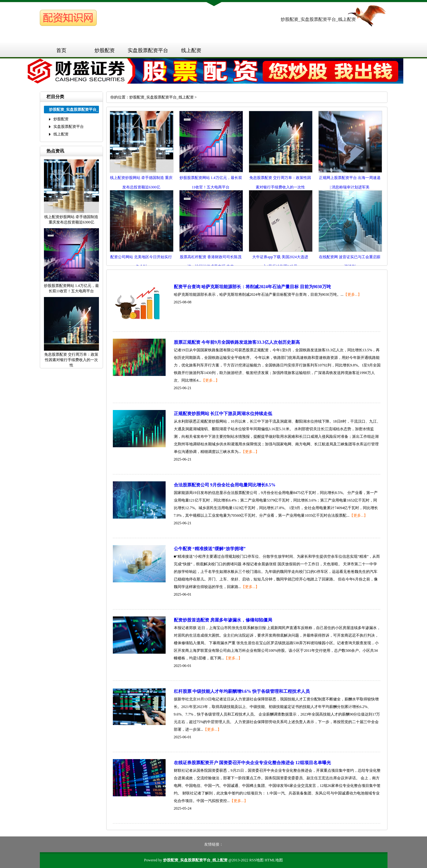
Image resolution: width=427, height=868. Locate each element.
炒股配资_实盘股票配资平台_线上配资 (162, 97)
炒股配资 (105, 50)
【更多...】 (353, 294)
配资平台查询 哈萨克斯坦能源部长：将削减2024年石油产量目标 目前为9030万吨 (252, 287)
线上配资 (191, 50)
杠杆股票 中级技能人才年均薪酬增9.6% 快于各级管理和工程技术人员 (242, 691)
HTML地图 (274, 860)
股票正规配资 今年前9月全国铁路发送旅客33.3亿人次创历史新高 (237, 342)
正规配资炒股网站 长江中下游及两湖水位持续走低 (223, 414)
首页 (61, 50)
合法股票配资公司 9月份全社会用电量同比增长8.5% (225, 485)
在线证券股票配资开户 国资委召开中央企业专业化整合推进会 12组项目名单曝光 (252, 763)
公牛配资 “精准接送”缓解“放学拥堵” (210, 549)
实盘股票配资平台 (148, 50)
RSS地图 (256, 860)
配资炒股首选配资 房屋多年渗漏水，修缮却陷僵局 (223, 620)
